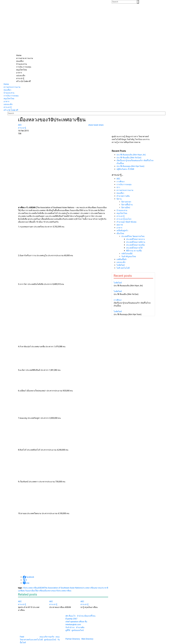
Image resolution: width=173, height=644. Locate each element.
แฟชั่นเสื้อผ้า (122, 259)
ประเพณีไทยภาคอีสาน (136, 242)
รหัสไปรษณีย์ (127, 254)
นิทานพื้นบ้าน (127, 205)
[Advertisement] (86, 36)
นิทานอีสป (126, 207)
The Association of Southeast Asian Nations (63, 588)
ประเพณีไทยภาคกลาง (135, 239)
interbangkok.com (73, 625)
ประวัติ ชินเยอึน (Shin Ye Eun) (129, 158)
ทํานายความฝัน (123, 196)
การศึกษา (121, 182)
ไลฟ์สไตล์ (121, 265)
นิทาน (119, 199)
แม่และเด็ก (121, 262)
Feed (22, 637)
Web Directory (87, 639)
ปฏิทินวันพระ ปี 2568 (125, 169)
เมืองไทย (120, 233)
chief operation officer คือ (76, 622)
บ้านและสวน (122, 210)
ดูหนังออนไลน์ (50, 640)
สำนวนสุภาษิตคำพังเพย (126, 222)
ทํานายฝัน (80, 627)
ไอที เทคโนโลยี (123, 268)
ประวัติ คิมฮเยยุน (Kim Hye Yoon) (130, 166)
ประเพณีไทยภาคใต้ (134, 248)
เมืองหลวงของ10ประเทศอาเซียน (58, 591)
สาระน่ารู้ (120, 216)
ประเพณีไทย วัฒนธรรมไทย (133, 236)
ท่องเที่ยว (120, 193)
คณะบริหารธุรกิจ (47, 637)
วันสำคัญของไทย (129, 256)
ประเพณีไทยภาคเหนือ (135, 245)
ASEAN (41, 588)
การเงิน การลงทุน (124, 184)
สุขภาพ (120, 225)
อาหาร (119, 228)
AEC (118, 179)
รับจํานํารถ (70, 627)
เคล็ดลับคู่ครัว (122, 231)
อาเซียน (41, 591)
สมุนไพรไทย (122, 213)
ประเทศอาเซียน (88, 588)
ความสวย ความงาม (125, 190)
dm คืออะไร (71, 616)
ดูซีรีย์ (68, 630)
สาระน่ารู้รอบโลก (124, 219)
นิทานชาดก (126, 202)
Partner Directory (73, 639)
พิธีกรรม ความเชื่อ (134, 251)
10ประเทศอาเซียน (30, 588)
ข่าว (118, 187)
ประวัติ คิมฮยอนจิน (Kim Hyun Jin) (131, 155)
